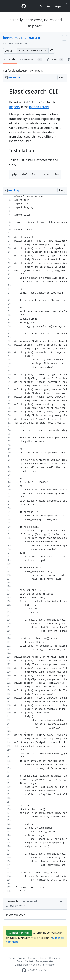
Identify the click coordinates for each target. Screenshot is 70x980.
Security (33, 958)
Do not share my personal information (35, 965)
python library (39, 107)
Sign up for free (19, 933)
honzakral (11, 38)
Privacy (22, 958)
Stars (55, 59)
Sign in (45, 6)
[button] (52, 51)
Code (10, 59)
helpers (14, 107)
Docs (19, 961)
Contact (29, 961)
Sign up (60, 6)
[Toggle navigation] (5, 6)
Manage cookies (45, 961)
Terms (12, 958)
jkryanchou (14, 901)
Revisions (31, 59)
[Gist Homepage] (24, 6)
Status (43, 958)
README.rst (31, 38)
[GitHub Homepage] (24, 970)
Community (55, 958)
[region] (35, 133)
